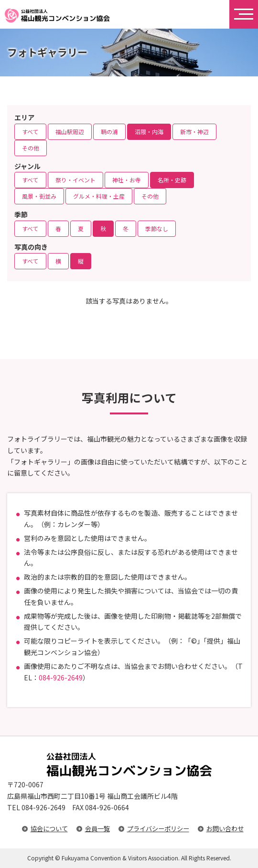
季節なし (157, 228)
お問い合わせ (225, 829)
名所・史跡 (172, 180)
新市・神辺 (194, 132)
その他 (31, 148)
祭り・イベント (75, 180)
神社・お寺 (127, 180)
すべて (30, 132)
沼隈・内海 (149, 132)
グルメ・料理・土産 (99, 196)
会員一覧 (97, 829)
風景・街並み (39, 196)
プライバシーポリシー (158, 829)
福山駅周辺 (70, 132)
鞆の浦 (109, 132)
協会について (49, 829)
